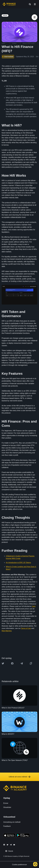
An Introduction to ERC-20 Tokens (18, 563)
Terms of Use (26, 628)
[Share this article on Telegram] (22, 663)
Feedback (7, 826)
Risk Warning (7, 631)
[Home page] (9, 4)
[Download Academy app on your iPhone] (9, 836)
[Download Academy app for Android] (23, 836)
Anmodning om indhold (12, 822)
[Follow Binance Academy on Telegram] (11, 845)
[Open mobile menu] (35, 4)
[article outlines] (34, 17)
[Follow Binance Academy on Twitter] (7, 845)
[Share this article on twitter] (3, 663)
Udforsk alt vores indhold (19, 777)
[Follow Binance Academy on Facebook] (4, 845)
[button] (35, 4)
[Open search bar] (29, 4)
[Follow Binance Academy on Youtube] (14, 845)
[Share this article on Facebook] (12, 663)
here (34, 606)
